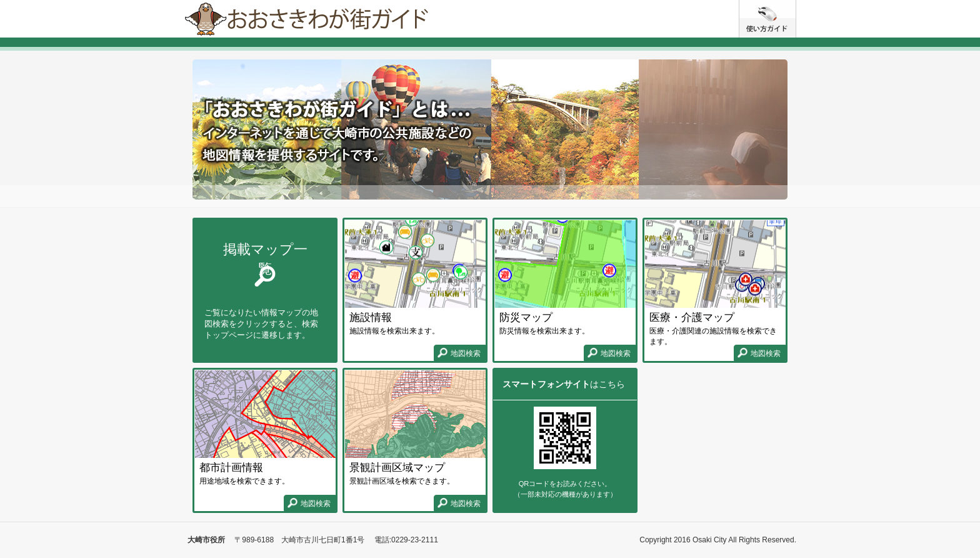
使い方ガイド (796, 5)
